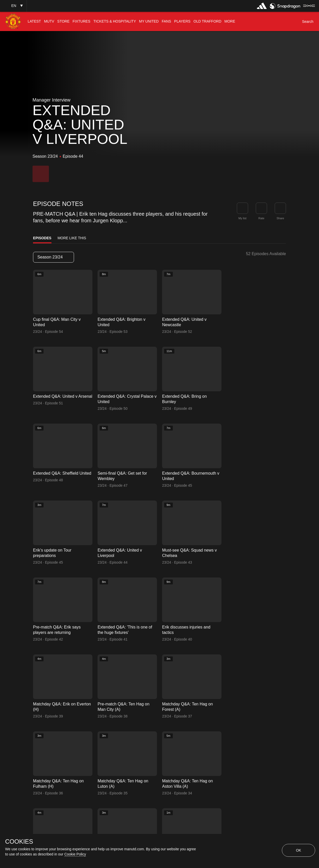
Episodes (42, 238)
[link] (280, 208)
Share (280, 218)
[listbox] (54, 257)
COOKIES (19, 842)
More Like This (72, 238)
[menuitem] (34, 21)
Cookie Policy (75, 854)
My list (242, 218)
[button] (13, 6)
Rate (261, 218)
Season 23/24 (53, 257)
